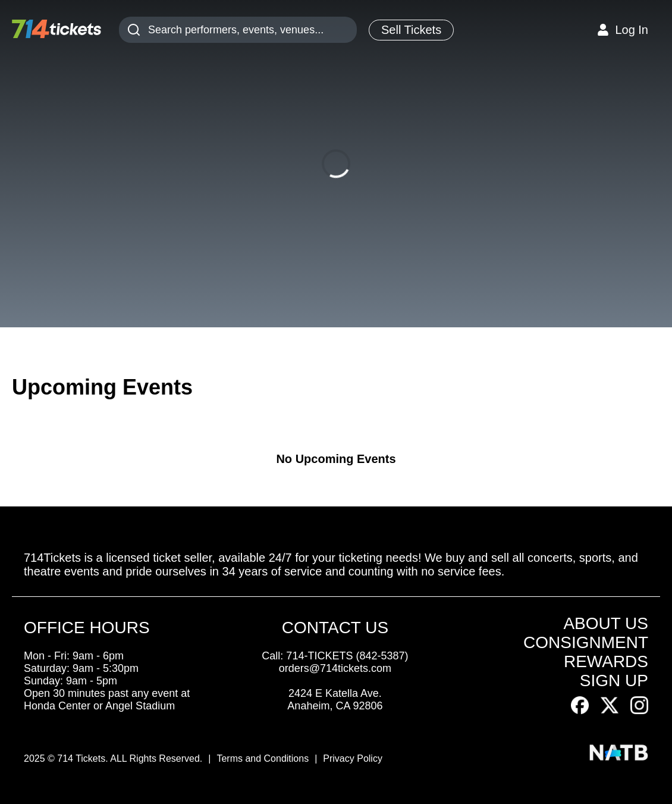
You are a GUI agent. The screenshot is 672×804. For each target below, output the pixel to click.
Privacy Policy (353, 758)
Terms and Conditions (263, 758)
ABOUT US (606, 623)
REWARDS (606, 661)
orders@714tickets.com (335, 668)
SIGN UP (614, 681)
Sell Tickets (411, 30)
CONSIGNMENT (586, 642)
